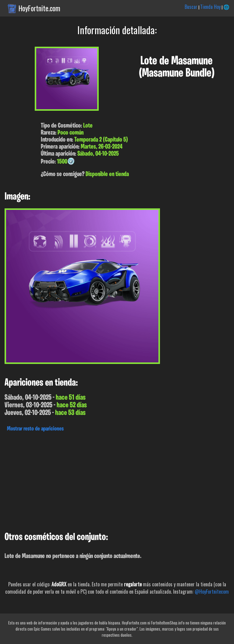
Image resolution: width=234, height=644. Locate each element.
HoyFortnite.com (39, 8)
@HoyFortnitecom (212, 592)
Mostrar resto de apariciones (35, 429)
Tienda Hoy (210, 7)
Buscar (191, 7)
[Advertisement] (117, 480)
